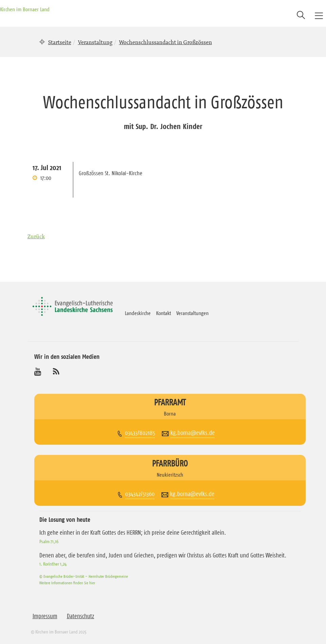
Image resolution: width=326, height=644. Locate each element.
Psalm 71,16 (49, 541)
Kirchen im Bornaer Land (25, 9)
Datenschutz (81, 616)
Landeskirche (138, 313)
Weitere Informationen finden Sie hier (67, 583)
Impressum (45, 616)
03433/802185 (140, 433)
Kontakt (164, 313)
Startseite (60, 42)
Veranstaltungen (193, 313)
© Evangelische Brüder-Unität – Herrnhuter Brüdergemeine (84, 576)
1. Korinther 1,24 (53, 564)
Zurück (36, 236)
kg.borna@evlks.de (193, 433)
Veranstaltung (95, 42)
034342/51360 (140, 494)
